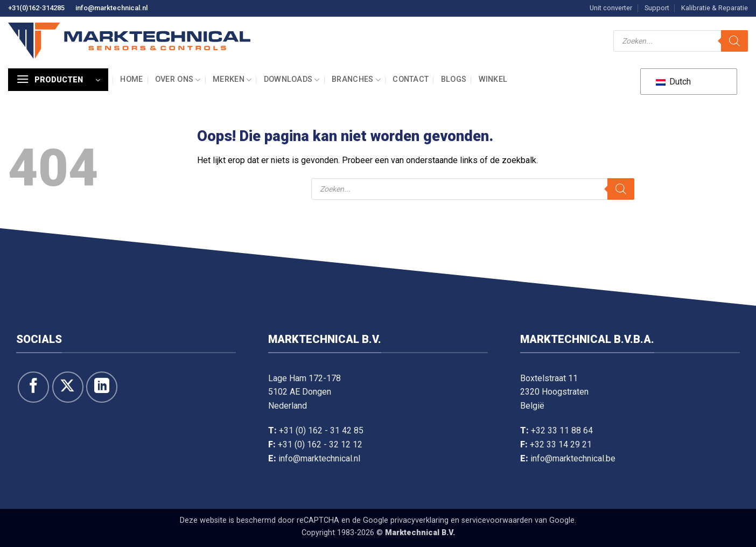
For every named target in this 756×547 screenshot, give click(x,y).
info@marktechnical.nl (111, 8)
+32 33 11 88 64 (562, 430)
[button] (58, 80)
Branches (356, 80)
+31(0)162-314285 (36, 8)
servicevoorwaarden (497, 520)
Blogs (454, 79)
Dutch (673, 82)
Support (657, 8)
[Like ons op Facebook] (33, 387)
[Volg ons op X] (68, 387)
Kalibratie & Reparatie (715, 8)
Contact (411, 79)
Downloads (292, 80)
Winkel (493, 79)
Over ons (178, 80)
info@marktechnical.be (573, 458)
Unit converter (611, 8)
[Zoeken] (734, 41)
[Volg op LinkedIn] (102, 387)
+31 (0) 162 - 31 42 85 (321, 430)
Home (131, 79)
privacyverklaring (419, 520)
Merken (232, 80)
